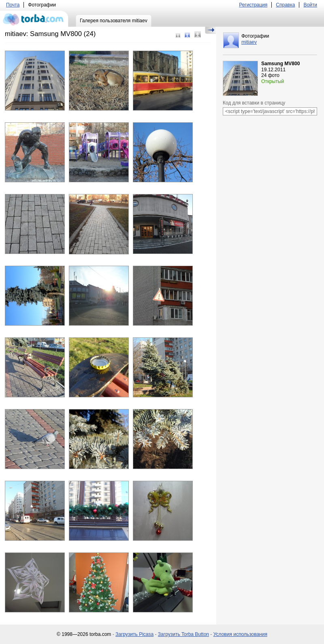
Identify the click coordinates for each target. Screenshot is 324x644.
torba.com (34, 19)
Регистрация (253, 5)
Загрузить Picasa (134, 634)
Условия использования (240, 634)
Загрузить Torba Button (183, 634)
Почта (13, 5)
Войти (310, 5)
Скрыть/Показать (210, 30)
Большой (198, 34)
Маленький (178, 35)
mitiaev (249, 42)
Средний (187, 35)
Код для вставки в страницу (254, 103)
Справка (285, 5)
